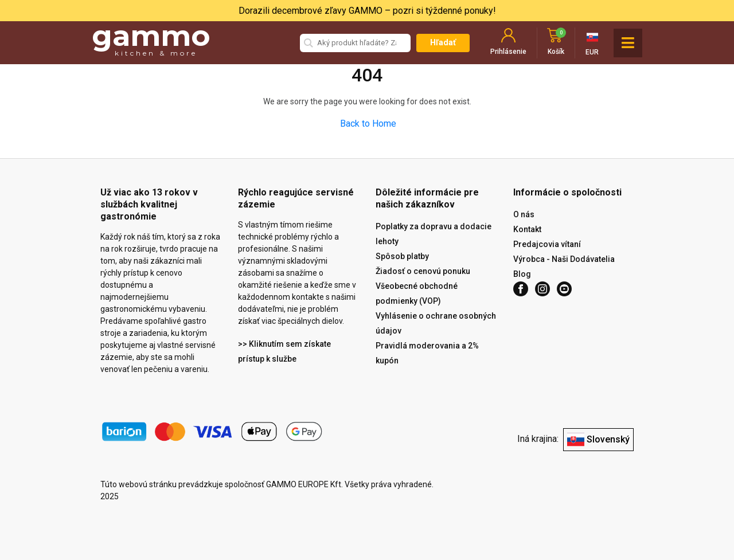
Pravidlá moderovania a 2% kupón (427, 353)
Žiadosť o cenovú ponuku (423, 271)
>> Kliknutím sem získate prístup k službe (284, 351)
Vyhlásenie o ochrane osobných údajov (436, 323)
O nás (524, 214)
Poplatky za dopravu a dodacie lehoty (434, 234)
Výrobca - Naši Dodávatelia (564, 259)
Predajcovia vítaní (547, 244)
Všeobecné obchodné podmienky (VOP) (417, 293)
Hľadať (443, 42)
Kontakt (527, 229)
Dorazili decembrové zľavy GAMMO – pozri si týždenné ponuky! (367, 11)
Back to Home (368, 124)
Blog (522, 274)
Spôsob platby (402, 256)
